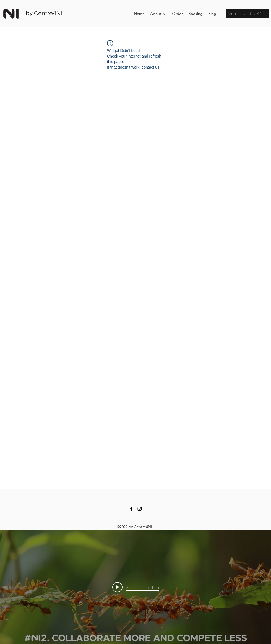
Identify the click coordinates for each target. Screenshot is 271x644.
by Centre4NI (44, 13)
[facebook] (131, 509)
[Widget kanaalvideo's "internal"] (135, 587)
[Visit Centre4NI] (247, 13)
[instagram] (140, 509)
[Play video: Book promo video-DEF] (136, 587)
